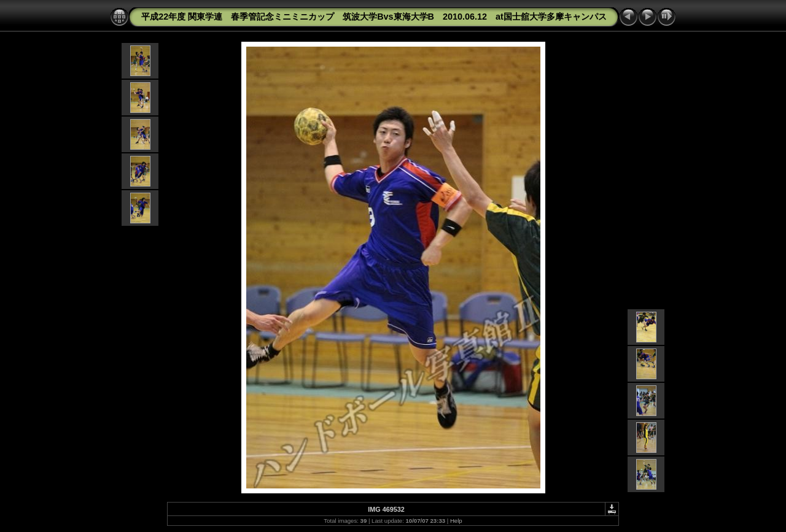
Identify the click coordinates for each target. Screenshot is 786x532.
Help (456, 521)
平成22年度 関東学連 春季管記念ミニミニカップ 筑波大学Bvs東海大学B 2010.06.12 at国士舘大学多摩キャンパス (374, 17)
